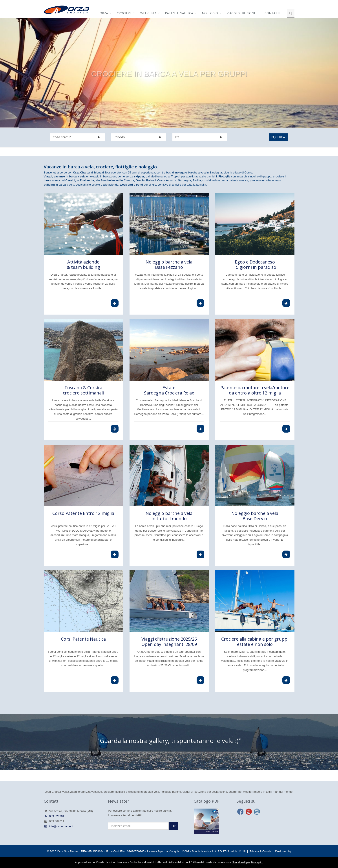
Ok (174, 826)
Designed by (283, 851)
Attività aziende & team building (83, 264)
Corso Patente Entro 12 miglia (83, 513)
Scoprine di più (241, 862)
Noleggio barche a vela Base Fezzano (169, 264)
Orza (104, 13)
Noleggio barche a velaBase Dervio (255, 516)
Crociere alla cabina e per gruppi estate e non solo (255, 642)
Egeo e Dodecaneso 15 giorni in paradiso (255, 264)
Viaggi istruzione (241, 13)
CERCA (278, 137)
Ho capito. (257, 862)
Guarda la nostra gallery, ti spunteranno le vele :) (169, 741)
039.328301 (54, 816)
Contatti (272, 13)
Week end (148, 13)
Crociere (124, 13)
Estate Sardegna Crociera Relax (169, 390)
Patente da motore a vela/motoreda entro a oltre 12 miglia (255, 390)
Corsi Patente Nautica (83, 639)
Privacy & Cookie (260, 851)
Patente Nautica (179, 13)
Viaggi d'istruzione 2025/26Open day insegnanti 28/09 (169, 642)
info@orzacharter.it (58, 826)
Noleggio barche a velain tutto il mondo (169, 516)
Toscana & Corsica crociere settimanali (83, 390)
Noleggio (210, 13)
